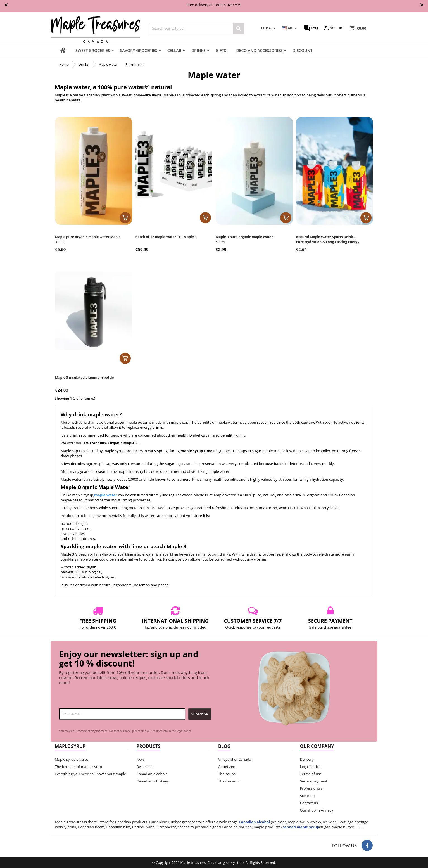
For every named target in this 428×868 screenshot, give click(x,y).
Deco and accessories (259, 50)
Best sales (145, 767)
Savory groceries (139, 50)
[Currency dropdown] (269, 28)
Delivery (307, 759)
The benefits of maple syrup (78, 767)
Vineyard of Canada (235, 759)
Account (333, 28)
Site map (307, 796)
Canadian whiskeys (153, 781)
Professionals (311, 788)
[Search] (197, 28)
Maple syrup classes (72, 759)
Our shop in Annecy (317, 810)
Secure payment (314, 781)
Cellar (174, 50)
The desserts (229, 781)
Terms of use (311, 774)
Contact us (309, 803)
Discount (302, 50)
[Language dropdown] (290, 28)
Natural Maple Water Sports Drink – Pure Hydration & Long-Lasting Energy (328, 239)
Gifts (221, 50)
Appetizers (227, 767)
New (140, 759)
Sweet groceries (93, 50)
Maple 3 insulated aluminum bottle (84, 377)
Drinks (198, 50)
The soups (227, 774)
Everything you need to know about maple (90, 774)
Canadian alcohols (152, 774)
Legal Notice (310, 767)
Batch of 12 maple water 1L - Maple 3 (166, 237)
